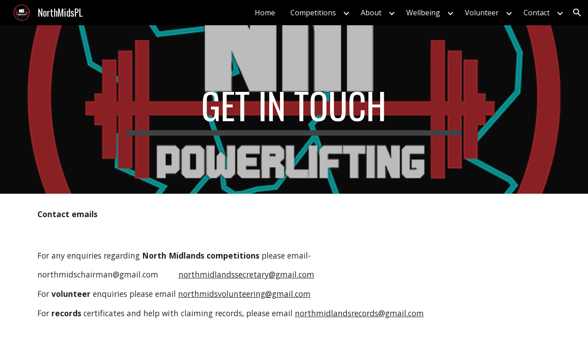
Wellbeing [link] (423, 13)
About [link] (371, 13)
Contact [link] (537, 13)
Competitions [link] (313, 13)
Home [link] (265, 13)
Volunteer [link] (482, 13)
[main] (294, 109)
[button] (577, 13)
